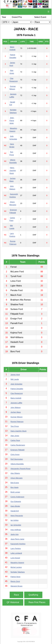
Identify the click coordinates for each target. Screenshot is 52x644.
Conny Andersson (17, 497)
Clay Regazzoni (17, 393)
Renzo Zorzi (15, 581)
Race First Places (37, 602)
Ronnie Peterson (17, 422)
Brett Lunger (15, 492)
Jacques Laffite (16, 403)
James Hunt (15, 375)
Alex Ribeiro (15, 473)
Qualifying (33, 595)
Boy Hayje (15, 487)
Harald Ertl (15, 511)
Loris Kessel (15, 558)
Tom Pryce (15, 426)
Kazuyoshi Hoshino (18, 544)
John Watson (16, 407)
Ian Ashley (15, 520)
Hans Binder (15, 506)
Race (16, 595)
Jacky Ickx (15, 534)
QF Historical (13, 602)
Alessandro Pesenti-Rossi (21, 469)
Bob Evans (15, 483)
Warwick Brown (17, 586)
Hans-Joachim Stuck (13, 170)
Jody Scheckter (17, 384)
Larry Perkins (16, 548)
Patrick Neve (16, 577)
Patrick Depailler (17, 389)
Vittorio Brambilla (17, 464)
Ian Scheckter (16, 525)
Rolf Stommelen (17, 459)
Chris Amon (15, 454)
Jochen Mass (16, 412)
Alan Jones (15, 436)
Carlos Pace (15, 440)
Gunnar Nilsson (17, 417)
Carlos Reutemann (18, 445)
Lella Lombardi (16, 553)
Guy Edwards (16, 501)
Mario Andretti (16, 398)
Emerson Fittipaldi (18, 450)
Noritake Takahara (18, 572)
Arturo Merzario (17, 478)
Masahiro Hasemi (17, 563)
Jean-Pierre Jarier (12, 121)
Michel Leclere (16, 567)
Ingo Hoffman (16, 530)
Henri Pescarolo (17, 516)
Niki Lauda (15, 379)
